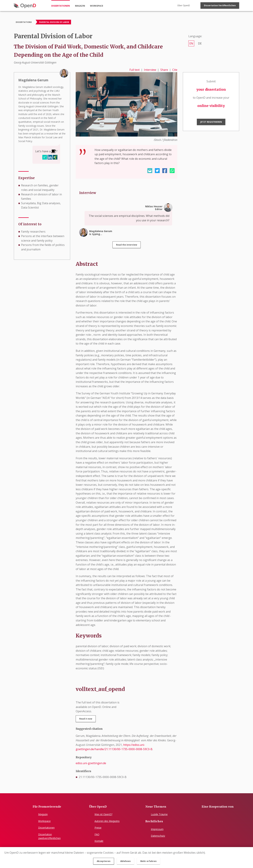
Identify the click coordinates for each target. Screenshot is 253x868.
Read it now (86, 719)
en (191, 43)
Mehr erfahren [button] (148, 861)
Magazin (43, 814)
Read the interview (127, 245)
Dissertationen (46, 828)
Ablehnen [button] (125, 861)
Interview (150, 70)
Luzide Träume (159, 814)
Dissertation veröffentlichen (220, 5)
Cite (175, 70)
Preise (98, 828)
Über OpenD (184, 5)
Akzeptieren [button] (104, 861)
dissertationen (61, 6)
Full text (135, 70)
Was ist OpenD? (103, 814)
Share (164, 70)
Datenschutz (158, 836)
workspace (97, 6)
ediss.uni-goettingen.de (91, 763)
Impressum (157, 829)
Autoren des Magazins (107, 821)
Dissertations (24, 22)
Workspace (44, 821)
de (200, 43)
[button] (150, 171)
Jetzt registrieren (211, 122)
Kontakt (99, 841)
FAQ (97, 834)
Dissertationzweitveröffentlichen (49, 836)
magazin (80, 6)
